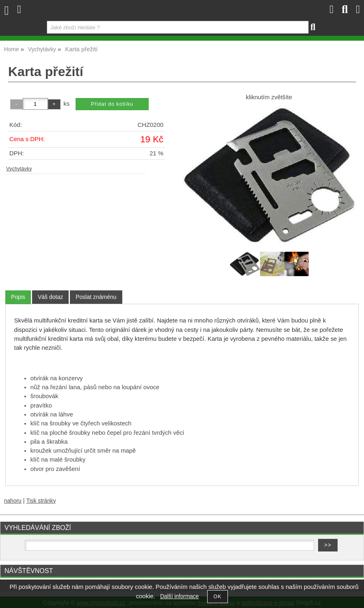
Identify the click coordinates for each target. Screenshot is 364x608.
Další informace (179, 596)
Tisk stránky (41, 501)
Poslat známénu (96, 297)
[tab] (18, 297)
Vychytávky (19, 169)
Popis (18, 297)
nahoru (13, 501)
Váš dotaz (50, 297)
